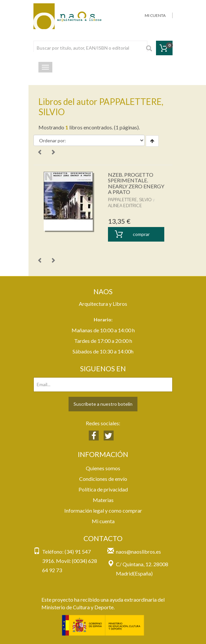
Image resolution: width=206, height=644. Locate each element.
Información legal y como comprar (103, 510)
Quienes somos (103, 468)
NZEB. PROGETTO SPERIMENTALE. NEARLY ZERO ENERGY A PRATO (136, 183)
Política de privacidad (103, 489)
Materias (103, 500)
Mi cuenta (103, 521)
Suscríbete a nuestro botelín (103, 404)
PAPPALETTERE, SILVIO (130, 200)
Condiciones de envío (103, 479)
